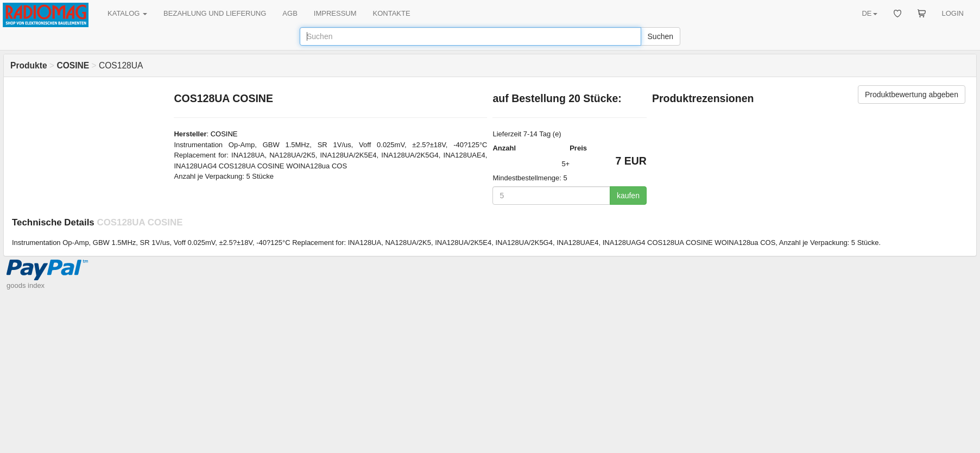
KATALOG (127, 13)
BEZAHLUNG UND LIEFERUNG (215, 13)
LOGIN (953, 13)
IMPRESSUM (335, 13)
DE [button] (869, 13)
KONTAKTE (392, 13)
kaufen (628, 196)
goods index (26, 285)
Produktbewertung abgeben (912, 95)
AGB (290, 13)
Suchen (660, 36)
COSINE (224, 134)
